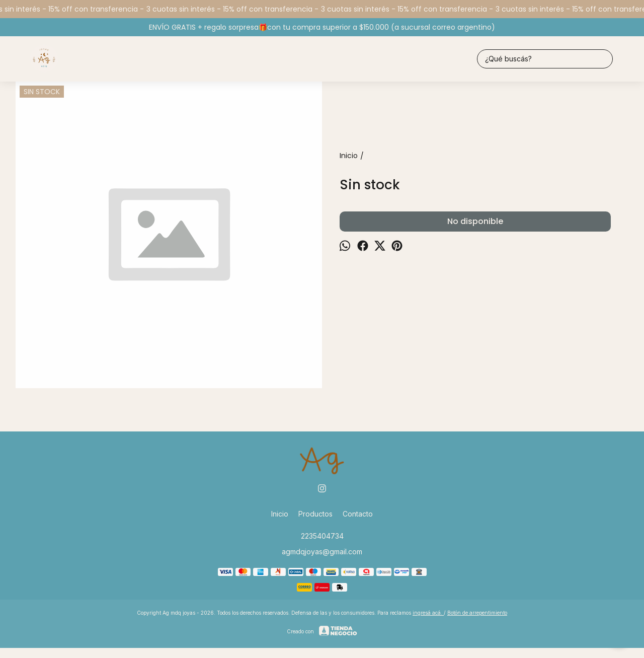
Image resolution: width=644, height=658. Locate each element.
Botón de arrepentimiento (477, 613)
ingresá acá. (428, 613)
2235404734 (322, 536)
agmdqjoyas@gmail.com (322, 552)
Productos (315, 514)
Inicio (280, 514)
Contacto (358, 514)
